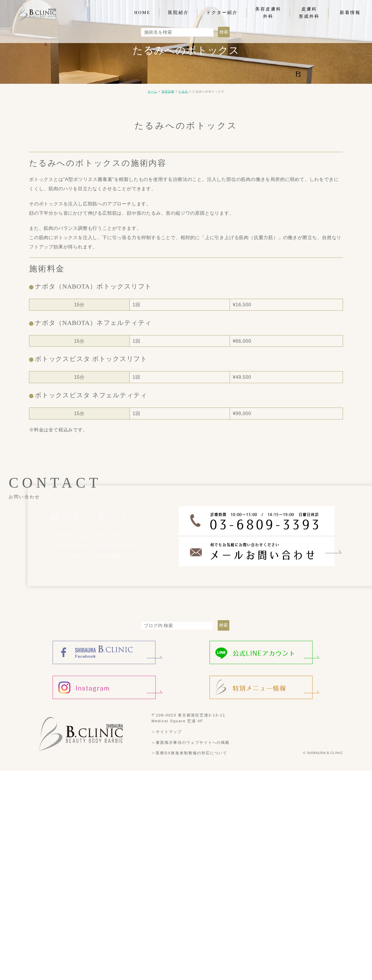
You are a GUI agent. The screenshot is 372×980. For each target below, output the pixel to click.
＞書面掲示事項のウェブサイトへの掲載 (191, 952)
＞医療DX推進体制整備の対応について (189, 962)
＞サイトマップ (167, 941)
